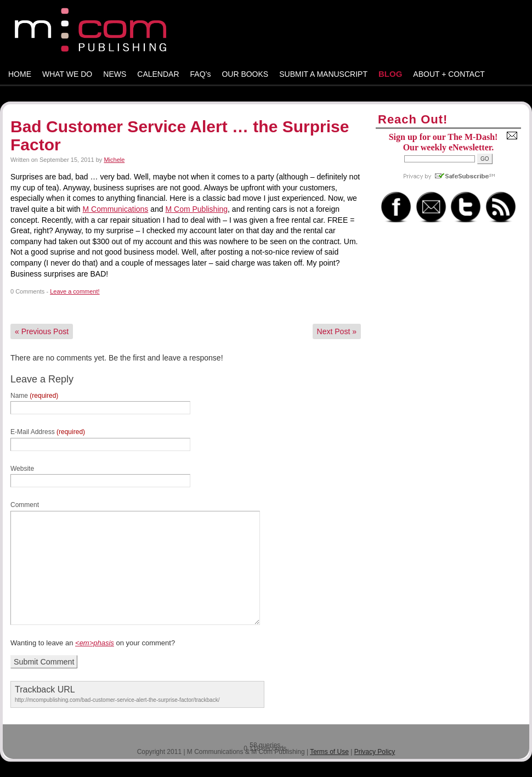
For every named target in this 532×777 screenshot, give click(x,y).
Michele (114, 160)
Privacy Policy (375, 752)
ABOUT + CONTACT (449, 74)
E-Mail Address (48, 432)
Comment (25, 505)
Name (34, 396)
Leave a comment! (75, 291)
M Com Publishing (196, 209)
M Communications (116, 209)
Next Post (337, 331)
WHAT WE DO (67, 74)
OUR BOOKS (245, 74)
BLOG (390, 74)
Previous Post (42, 331)
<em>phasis (95, 643)
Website (22, 469)
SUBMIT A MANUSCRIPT (323, 74)
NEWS (115, 74)
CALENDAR (158, 74)
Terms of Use (329, 752)
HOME (20, 74)
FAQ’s (201, 74)
